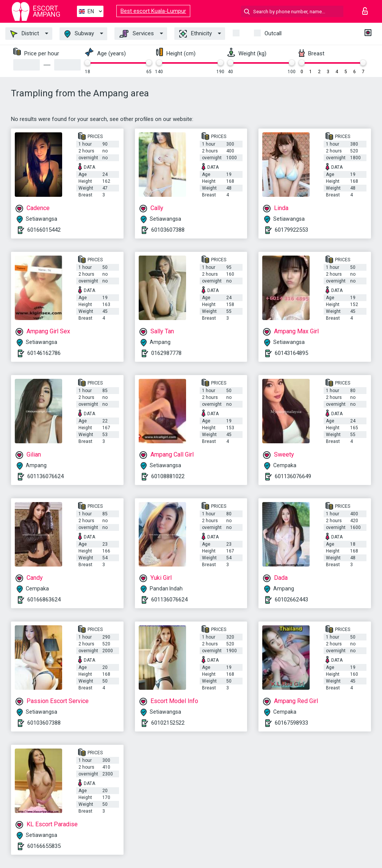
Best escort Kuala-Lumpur (153, 11)
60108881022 (168, 476)
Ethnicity (196, 34)
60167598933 (291, 723)
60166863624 (44, 600)
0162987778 (166, 353)
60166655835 (44, 846)
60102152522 (168, 723)
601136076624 (45, 476)
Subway (79, 34)
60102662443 (291, 600)
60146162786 (44, 353)
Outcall (273, 33)
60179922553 (291, 230)
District (25, 34)
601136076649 (293, 476)
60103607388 (168, 230)
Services (137, 34)
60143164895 (291, 353)
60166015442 (44, 230)
